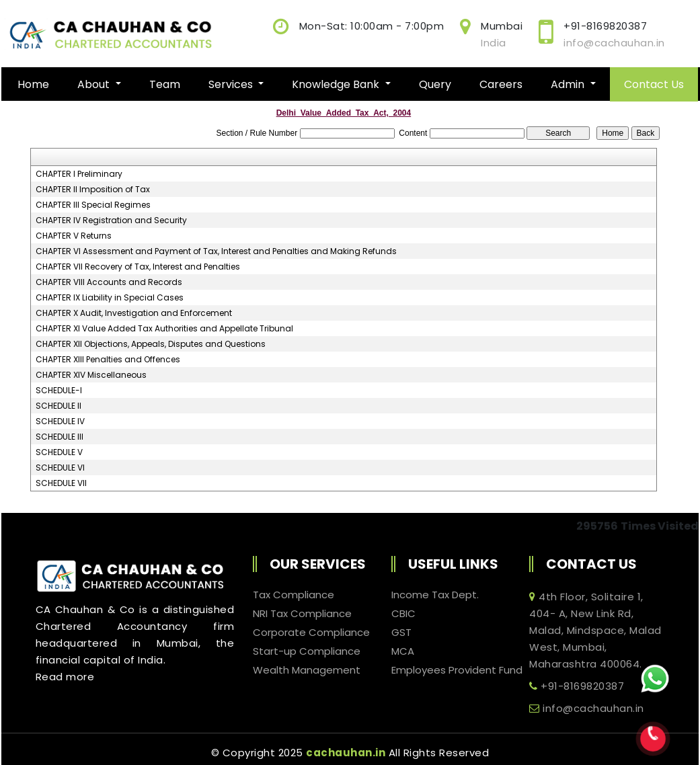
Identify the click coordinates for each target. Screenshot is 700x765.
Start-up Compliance (307, 651)
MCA (403, 651)
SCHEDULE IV (60, 421)
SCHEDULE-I (59, 391)
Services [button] (232, 84)
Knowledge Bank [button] (337, 84)
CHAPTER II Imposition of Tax (93, 190)
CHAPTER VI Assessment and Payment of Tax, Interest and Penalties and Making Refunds (216, 251)
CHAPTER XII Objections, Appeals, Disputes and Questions (151, 344)
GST (401, 633)
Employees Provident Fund (457, 670)
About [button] (95, 84)
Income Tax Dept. (435, 595)
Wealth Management (307, 670)
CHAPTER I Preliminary (79, 174)
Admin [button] (569, 84)
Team (165, 84)
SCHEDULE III (60, 437)
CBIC (403, 614)
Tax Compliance (294, 595)
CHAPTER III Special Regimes (93, 205)
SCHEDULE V (59, 452)
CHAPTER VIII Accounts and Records (109, 282)
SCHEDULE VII (61, 483)
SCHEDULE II (59, 406)
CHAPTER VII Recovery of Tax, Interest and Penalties (138, 267)
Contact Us (654, 84)
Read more (65, 677)
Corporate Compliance (311, 633)
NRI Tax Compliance (302, 614)
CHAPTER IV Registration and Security (111, 220)
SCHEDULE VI (60, 468)
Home (33, 84)
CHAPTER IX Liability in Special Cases (110, 298)
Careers (501, 84)
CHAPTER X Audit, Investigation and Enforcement (134, 313)
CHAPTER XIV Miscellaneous (91, 375)
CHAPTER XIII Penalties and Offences (108, 360)
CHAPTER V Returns (74, 236)
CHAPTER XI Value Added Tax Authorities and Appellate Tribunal (164, 329)
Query (435, 84)
